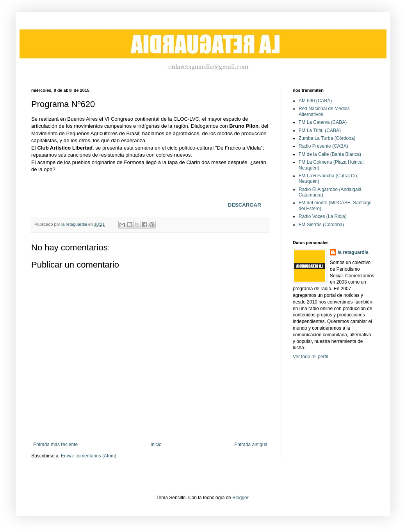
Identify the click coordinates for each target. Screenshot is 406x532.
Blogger (240, 498)
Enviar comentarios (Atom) (89, 456)
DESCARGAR (245, 205)
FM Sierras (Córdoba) (321, 225)
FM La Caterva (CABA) (323, 122)
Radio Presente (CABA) (323, 146)
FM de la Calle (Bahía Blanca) (330, 154)
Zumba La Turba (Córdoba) (327, 138)
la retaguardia (353, 252)
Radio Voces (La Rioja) (323, 216)
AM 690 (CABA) (315, 101)
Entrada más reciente (55, 445)
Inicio (156, 445)
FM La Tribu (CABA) (320, 130)
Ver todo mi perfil (310, 357)
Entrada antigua (251, 445)
